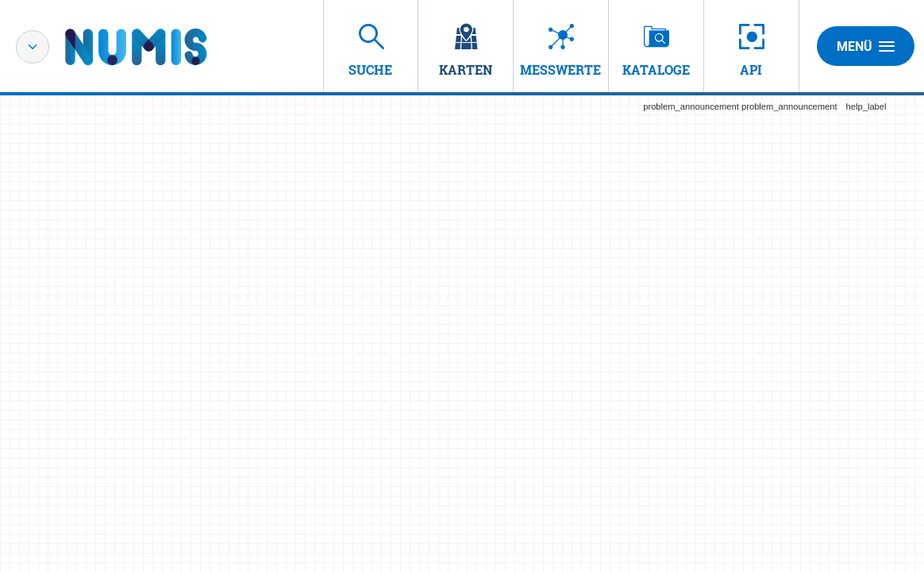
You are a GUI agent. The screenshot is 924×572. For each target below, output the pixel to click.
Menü (866, 46)
